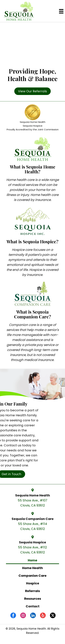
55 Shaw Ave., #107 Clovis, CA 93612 (32, 503)
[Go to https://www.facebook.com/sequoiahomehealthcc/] (13, 615)
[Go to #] (53, 615)
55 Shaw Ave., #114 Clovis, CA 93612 (33, 526)
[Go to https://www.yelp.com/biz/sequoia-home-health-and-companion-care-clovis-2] (43, 615)
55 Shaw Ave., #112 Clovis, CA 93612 (32, 550)
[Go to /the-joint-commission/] (32, 118)
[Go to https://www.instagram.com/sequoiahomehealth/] (23, 615)
